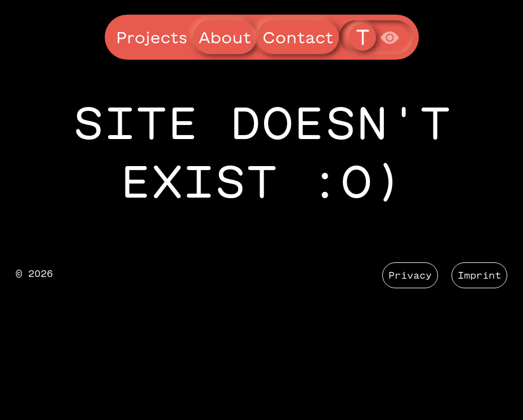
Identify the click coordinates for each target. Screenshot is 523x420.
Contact (298, 37)
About (225, 37)
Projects (152, 37)
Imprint (479, 275)
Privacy (410, 275)
